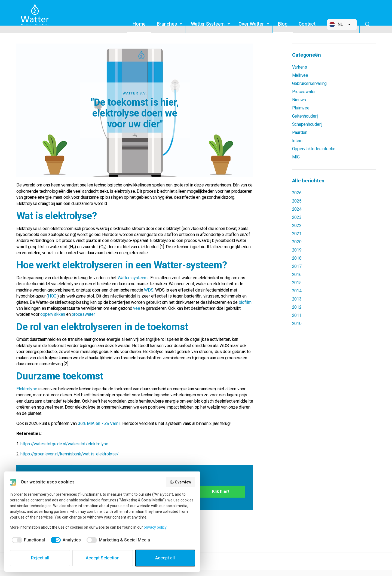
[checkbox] (27, 540)
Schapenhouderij (307, 124)
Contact (307, 24)
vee (137, 308)
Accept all (165, 558)
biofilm (245, 302)
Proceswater (304, 92)
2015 (297, 283)
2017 (297, 266)
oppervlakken (53, 314)
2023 (297, 217)
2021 (297, 234)
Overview (180, 482)
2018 (297, 258)
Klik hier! (221, 491)
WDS (149, 290)
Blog (283, 24)
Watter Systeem (208, 24)
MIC (296, 157)
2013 (297, 299)
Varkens (300, 67)
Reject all (40, 558)
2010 (297, 324)
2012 (297, 307)
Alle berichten (308, 181)
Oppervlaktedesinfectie (314, 149)
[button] (342, 24)
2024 (297, 209)
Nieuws (299, 100)
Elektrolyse (27, 389)
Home (139, 24)
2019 (297, 250)
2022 (297, 226)
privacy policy (155, 527)
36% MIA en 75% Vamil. (99, 423)
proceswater (83, 314)
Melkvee (300, 75)
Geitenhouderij (305, 116)
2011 (297, 315)
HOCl (53, 296)
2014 (297, 291)
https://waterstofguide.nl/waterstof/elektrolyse (64, 444)
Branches (167, 24)
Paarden (300, 132)
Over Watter (251, 24)
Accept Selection (103, 558)
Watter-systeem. (134, 278)
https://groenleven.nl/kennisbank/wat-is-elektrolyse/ (70, 454)
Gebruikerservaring (310, 83)
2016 (297, 275)
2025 (297, 201)
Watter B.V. (36, 16)
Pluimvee (301, 108)
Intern (297, 141)
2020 (297, 242)
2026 (297, 193)
